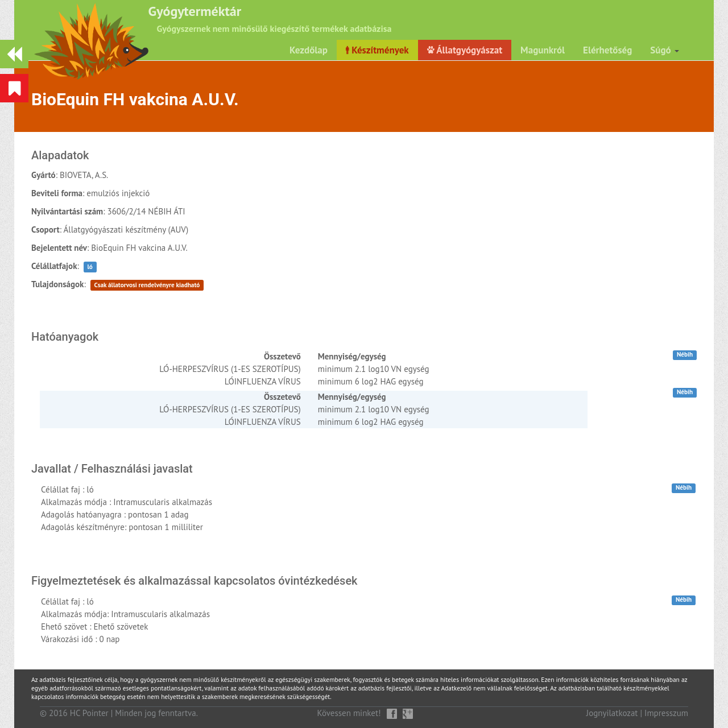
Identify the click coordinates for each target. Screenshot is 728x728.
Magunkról (543, 50)
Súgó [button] (665, 50)
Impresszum (666, 713)
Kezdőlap (309, 50)
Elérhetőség (607, 50)
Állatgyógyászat (465, 50)
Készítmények (377, 50)
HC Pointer (89, 713)
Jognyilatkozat (612, 713)
